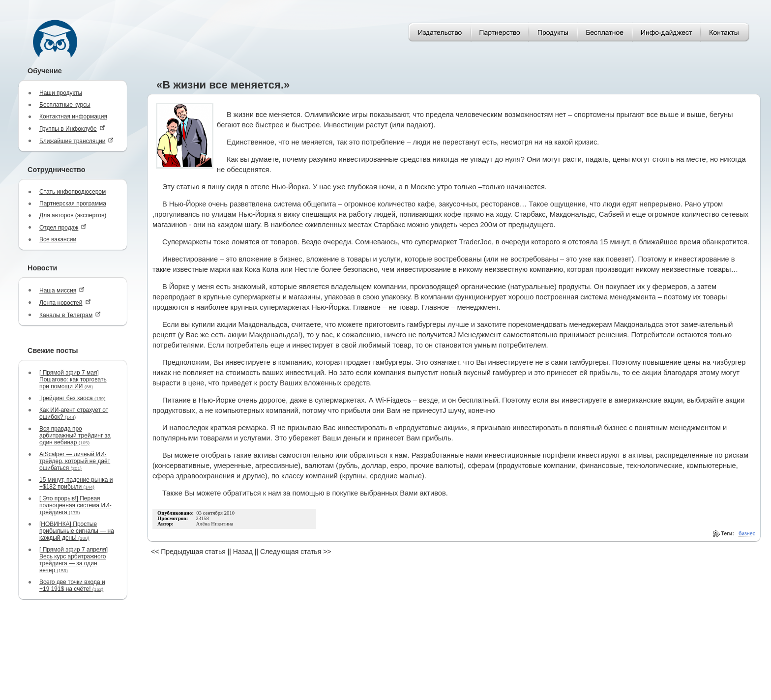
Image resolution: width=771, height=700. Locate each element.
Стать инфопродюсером (73, 192)
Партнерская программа (73, 204)
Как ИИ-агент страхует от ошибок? (74, 413)
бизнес (747, 533)
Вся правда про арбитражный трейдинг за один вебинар (75, 436)
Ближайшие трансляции (76, 141)
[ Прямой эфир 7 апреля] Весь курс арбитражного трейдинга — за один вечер (74, 560)
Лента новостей (65, 303)
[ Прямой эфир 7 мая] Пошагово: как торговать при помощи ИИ (73, 379)
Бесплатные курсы (65, 105)
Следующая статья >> (296, 552)
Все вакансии (58, 239)
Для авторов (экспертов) (73, 215)
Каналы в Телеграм (70, 315)
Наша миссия (62, 290)
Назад (243, 552)
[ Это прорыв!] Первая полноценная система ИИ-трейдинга (75, 505)
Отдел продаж (63, 227)
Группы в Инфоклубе (72, 129)
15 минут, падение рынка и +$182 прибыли (76, 483)
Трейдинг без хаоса (72, 398)
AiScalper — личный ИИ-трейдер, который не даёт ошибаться (75, 461)
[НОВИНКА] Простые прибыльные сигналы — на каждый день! (77, 531)
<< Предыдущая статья (188, 552)
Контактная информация (73, 117)
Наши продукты (61, 93)
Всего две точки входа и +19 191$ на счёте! (72, 585)
